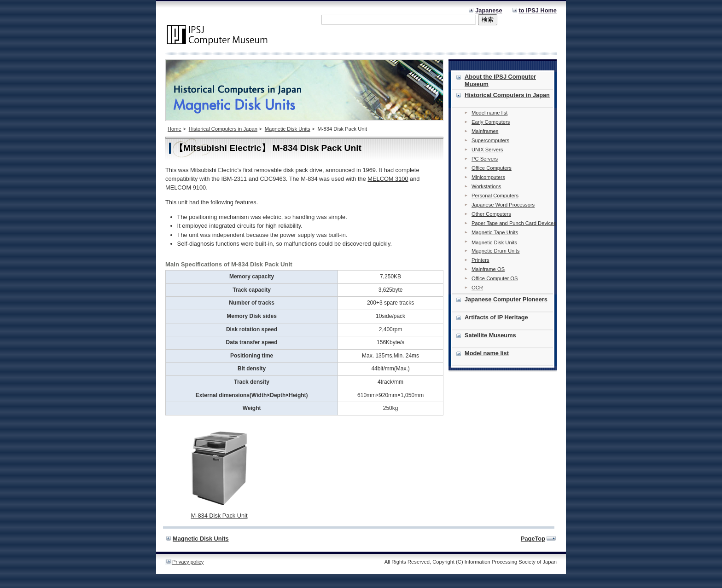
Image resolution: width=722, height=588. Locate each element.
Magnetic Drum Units (495, 251)
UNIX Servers (487, 150)
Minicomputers (488, 177)
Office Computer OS (495, 278)
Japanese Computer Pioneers (506, 299)
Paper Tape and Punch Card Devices (514, 223)
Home (175, 129)
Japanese (489, 10)
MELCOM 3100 (388, 179)
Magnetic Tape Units (495, 232)
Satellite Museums (490, 335)
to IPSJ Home (538, 10)
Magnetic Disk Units (288, 129)
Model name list (489, 113)
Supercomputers (490, 140)
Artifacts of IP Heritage (496, 317)
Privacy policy (188, 562)
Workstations (486, 186)
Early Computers (491, 122)
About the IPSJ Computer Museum (500, 80)
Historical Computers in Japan (223, 129)
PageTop (533, 539)
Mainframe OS (488, 269)
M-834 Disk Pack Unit (219, 516)
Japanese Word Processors (503, 205)
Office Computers (492, 168)
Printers (480, 260)
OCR (477, 288)
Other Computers (491, 214)
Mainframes (485, 131)
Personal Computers (495, 196)
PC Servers (485, 159)
